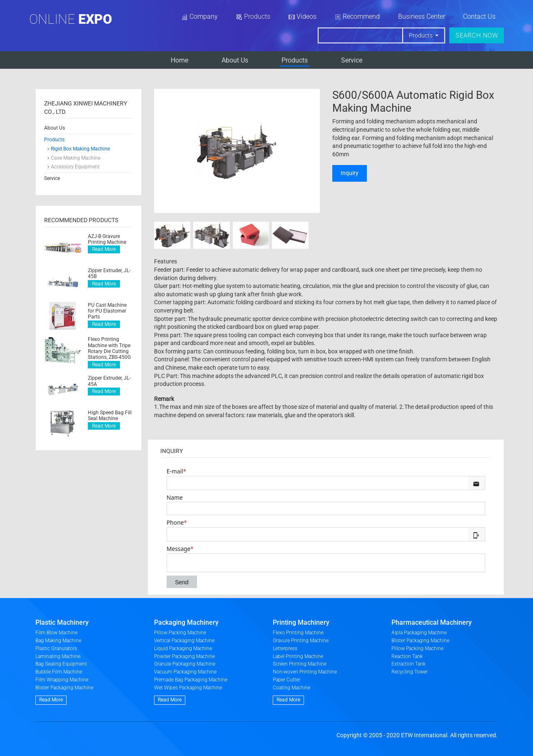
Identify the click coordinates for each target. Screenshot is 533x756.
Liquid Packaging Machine (183, 648)
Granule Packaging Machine (185, 664)
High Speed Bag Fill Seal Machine (110, 416)
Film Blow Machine (56, 633)
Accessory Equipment (75, 167)
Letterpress (285, 648)
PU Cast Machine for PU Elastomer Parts (107, 311)
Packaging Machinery (186, 622)
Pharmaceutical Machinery (432, 622)
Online (71, 19)
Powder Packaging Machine (184, 656)
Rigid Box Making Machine (80, 149)
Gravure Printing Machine (301, 641)
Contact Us (479, 16)
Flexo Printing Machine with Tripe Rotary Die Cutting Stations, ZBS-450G (109, 348)
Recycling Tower (410, 672)
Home (179, 60)
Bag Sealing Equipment (61, 664)
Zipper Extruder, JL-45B (109, 273)
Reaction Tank (407, 656)
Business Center (422, 16)
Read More (104, 249)
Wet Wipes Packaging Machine (188, 688)
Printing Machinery (301, 622)
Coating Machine (291, 688)
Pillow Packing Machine (180, 633)
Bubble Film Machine (59, 672)
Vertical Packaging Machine (184, 641)
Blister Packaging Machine (64, 688)
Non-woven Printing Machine (305, 672)
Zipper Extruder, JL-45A (109, 381)
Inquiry (350, 173)
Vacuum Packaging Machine (185, 672)
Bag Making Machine (58, 641)
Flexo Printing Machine (298, 633)
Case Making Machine (76, 158)
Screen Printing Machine (300, 664)
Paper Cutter (286, 680)
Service (352, 60)
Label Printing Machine (298, 656)
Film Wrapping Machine (62, 680)
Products (295, 60)
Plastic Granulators (56, 648)
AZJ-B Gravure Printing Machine (107, 239)
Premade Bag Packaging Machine (191, 680)
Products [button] (421, 35)
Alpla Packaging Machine (419, 633)
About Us (235, 60)
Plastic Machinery (62, 622)
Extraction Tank (408, 664)
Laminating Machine (58, 656)
